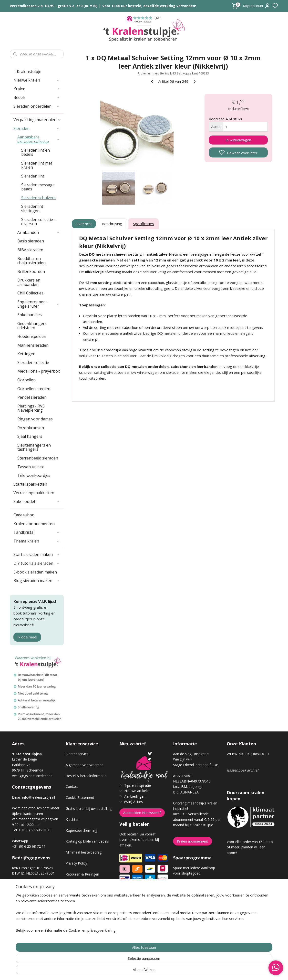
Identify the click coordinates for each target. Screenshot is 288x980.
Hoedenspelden (32, 336)
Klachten (72, 819)
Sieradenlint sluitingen (32, 209)
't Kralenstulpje (27, 72)
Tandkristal (37, 532)
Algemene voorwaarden (85, 765)
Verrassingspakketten (34, 493)
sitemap (161, 971)
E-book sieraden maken (35, 572)
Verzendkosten (77, 885)
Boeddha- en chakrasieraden (31, 261)
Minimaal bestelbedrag (84, 852)
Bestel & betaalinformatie (86, 776)
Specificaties (144, 224)
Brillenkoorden (31, 271)
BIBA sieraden (30, 250)
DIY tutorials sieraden (37, 563)
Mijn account (257, 6)
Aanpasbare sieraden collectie (39, 139)
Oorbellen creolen (34, 389)
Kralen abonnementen (34, 524)
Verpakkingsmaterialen (37, 120)
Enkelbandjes (30, 315)
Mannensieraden (33, 345)
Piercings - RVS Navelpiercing (31, 408)
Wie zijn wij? (183, 759)
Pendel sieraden (32, 397)
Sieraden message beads (38, 187)
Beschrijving (112, 224)
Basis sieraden (31, 241)
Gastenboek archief (243, 770)
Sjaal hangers (30, 436)
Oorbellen (26, 380)
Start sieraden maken (37, 554)
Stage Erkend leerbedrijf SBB (196, 765)
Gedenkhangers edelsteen (32, 326)
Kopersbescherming (81, 830)
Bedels (37, 97)
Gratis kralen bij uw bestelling (89, 808)
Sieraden (37, 128)
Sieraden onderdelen (37, 106)
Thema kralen (37, 541)
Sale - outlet (37, 501)
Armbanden (39, 232)
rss (171, 971)
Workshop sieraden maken (87, 907)
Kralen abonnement (193, 841)
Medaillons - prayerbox (39, 371)
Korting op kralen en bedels (87, 841)
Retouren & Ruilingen (82, 874)
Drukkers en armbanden (29, 282)
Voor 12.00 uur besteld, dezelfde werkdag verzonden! (149, 6)
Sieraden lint (33, 176)
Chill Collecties (30, 293)
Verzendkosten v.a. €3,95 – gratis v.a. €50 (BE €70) (54, 6)
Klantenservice (77, 754)
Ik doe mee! (27, 637)
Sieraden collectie (33, 363)
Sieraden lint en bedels (36, 152)
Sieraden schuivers (38, 198)
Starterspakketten (30, 484)
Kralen (37, 89)
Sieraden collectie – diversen (39, 222)
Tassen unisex (31, 467)
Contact (72, 787)
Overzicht (84, 224)
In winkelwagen (238, 140)
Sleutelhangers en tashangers (34, 447)
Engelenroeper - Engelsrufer (39, 304)
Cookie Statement (80, 798)
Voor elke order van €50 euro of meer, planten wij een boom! (250, 847)
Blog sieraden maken (37, 581)
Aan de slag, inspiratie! (191, 754)
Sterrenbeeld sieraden (38, 458)
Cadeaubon (24, 515)
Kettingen (26, 354)
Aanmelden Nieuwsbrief (142, 813)
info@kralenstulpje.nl (39, 797)
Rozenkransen (31, 428)
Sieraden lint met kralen (37, 165)
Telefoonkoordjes (34, 475)
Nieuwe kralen (37, 80)
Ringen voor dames (35, 419)
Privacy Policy (76, 863)
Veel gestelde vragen (82, 896)
